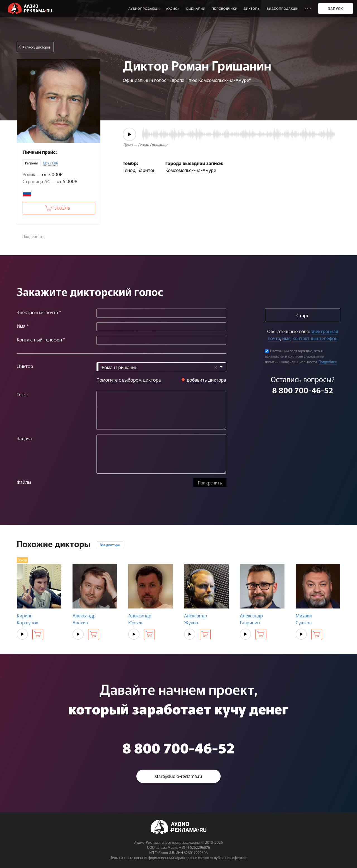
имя (286, 338)
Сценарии (196, 9)
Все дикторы (110, 545)
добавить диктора (206, 380)
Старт (303, 315)
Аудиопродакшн (144, 9)
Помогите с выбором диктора (129, 380)
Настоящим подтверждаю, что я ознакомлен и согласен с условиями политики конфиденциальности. (295, 356)
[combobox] (161, 367)
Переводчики (225, 9)
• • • (308, 9)
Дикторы (252, 9)
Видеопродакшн (283, 9)
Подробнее (328, 362)
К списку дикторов (37, 47)
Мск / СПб (50, 163)
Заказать (62, 208)
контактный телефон (315, 338)
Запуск (336, 9)
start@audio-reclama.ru (178, 776)
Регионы (32, 163)
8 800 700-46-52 (303, 390)
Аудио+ (173, 9)
